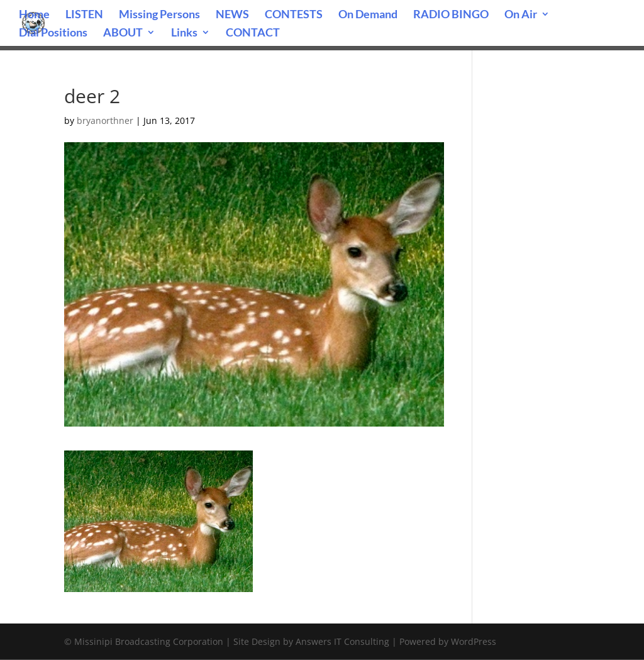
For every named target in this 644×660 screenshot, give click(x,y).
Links (184, 33)
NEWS (232, 15)
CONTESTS (294, 15)
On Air (521, 15)
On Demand (368, 15)
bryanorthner (105, 120)
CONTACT (253, 33)
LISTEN (84, 15)
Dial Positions (53, 33)
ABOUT (123, 33)
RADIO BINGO (451, 15)
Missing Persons (159, 15)
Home (34, 15)
